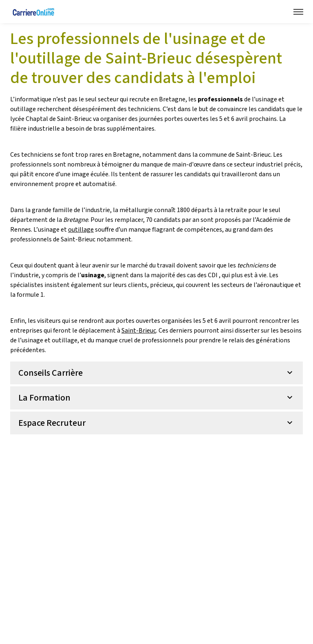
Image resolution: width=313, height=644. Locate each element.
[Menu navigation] (298, 12)
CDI (213, 275)
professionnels (163, 340)
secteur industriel (259, 164)
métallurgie (136, 210)
